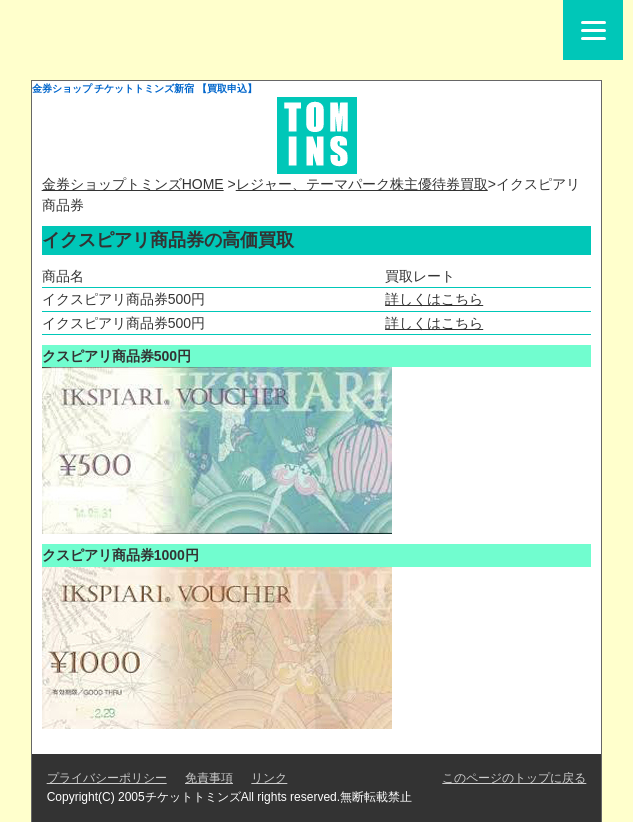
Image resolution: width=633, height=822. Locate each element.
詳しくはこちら (434, 299)
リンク (269, 778)
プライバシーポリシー (107, 778)
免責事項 (209, 778)
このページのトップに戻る (514, 778)
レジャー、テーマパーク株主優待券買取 (362, 184)
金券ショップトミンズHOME (133, 184)
